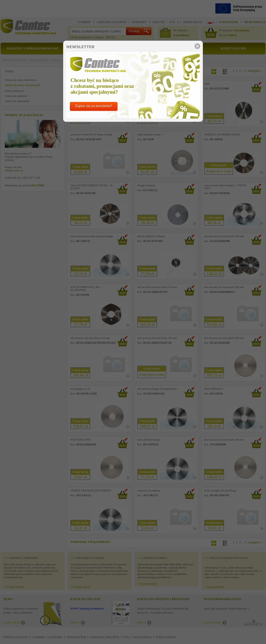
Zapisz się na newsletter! (94, 106)
